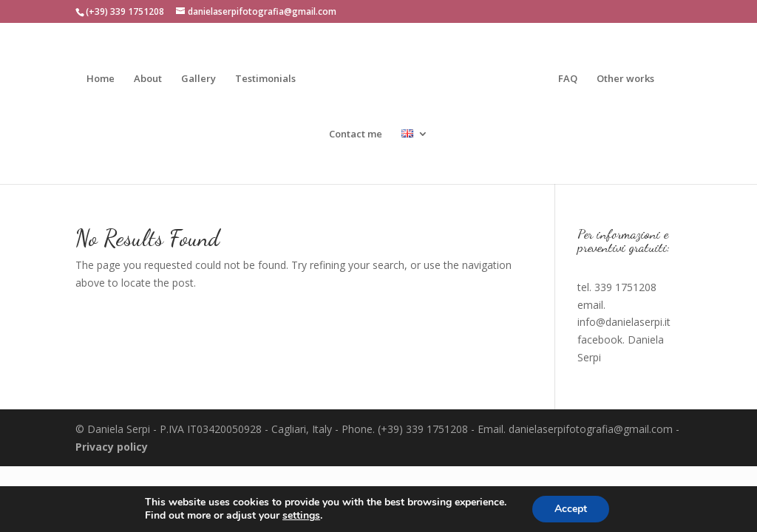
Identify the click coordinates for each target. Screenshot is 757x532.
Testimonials (265, 79)
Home (101, 79)
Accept (571, 509)
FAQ (568, 79)
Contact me (356, 134)
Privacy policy (112, 447)
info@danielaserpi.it (624, 322)
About (148, 79)
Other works (625, 79)
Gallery (198, 79)
